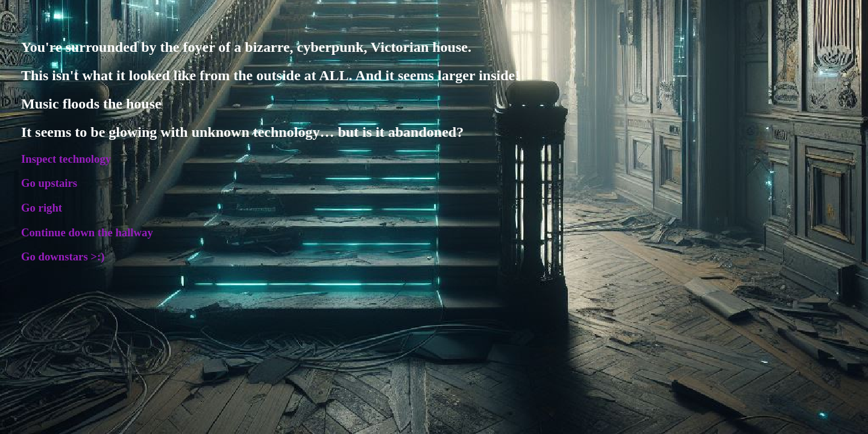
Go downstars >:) (63, 256)
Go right (42, 208)
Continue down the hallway (87, 232)
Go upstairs (49, 183)
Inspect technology (66, 159)
